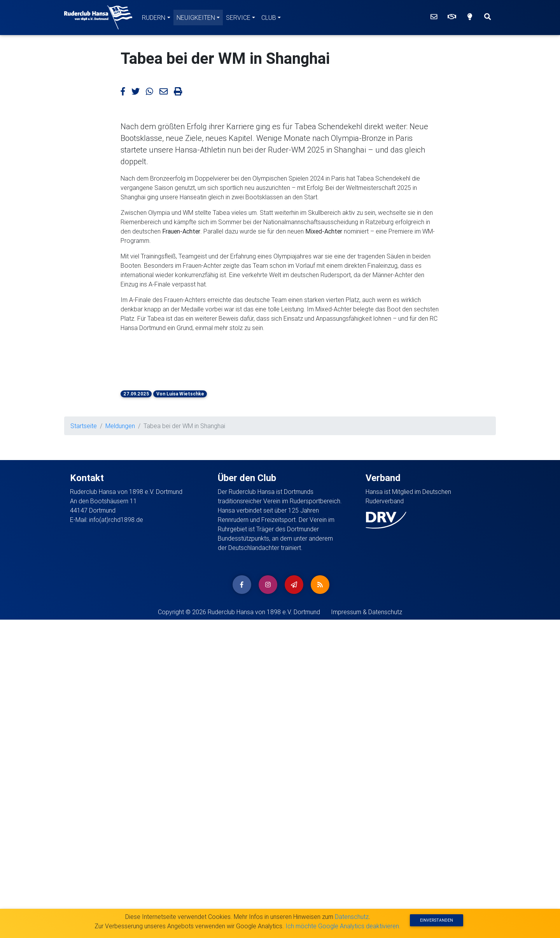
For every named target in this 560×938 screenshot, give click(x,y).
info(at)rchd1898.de (116, 838)
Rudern (154, 18)
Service (238, 18)
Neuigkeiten (196, 18)
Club (269, 18)
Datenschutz (352, 917)
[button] (140, 589)
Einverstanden (437, 920)
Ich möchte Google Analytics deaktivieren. (343, 926)
